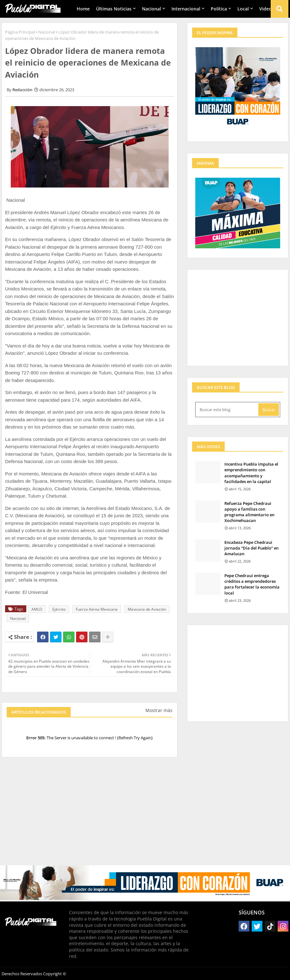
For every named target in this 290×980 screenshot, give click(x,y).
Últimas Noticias (114, 9)
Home (83, 9)
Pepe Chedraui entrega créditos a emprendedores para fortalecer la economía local (252, 584)
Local (243, 9)
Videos (267, 9)
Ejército (59, 609)
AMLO (37, 609)
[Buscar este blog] (227, 410)
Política (219, 9)
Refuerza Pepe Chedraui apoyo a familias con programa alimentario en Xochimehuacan (249, 512)
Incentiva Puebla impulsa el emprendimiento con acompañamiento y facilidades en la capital (251, 473)
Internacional (186, 9)
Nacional (151, 9)
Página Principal (20, 32)
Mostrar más (159, 710)
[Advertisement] (90, 814)
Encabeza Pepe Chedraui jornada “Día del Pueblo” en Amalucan (251, 548)
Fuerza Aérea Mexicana (97, 609)
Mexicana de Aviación (147, 609)
